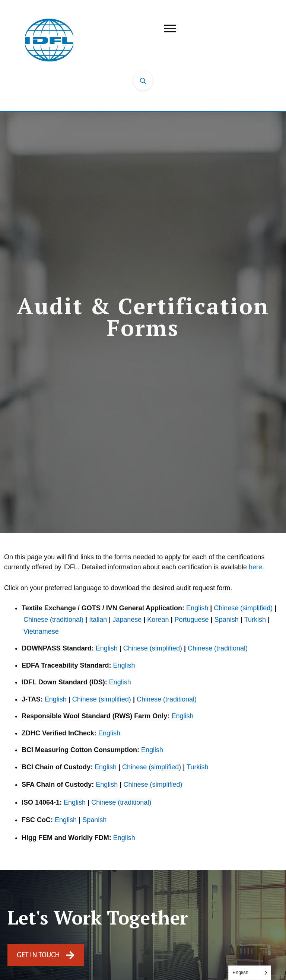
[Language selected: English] (250, 973)
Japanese (127, 620)
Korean (158, 620)
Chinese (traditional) (53, 620)
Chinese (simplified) (243, 608)
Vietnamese (41, 631)
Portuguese (191, 620)
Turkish (255, 620)
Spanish (227, 620)
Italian (98, 620)
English (197, 608)
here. (256, 567)
